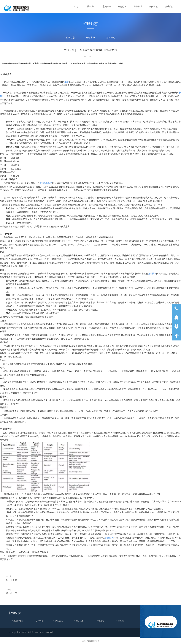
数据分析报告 (46, 183)
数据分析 (109, 538)
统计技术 (152, 274)
